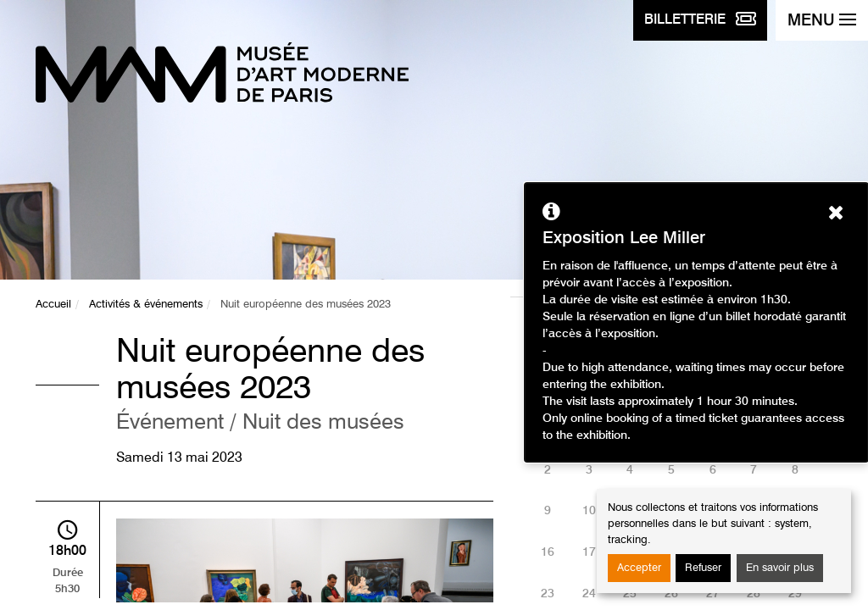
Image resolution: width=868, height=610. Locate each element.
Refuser (703, 568)
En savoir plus (780, 568)
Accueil (53, 305)
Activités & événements (146, 305)
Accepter (639, 568)
